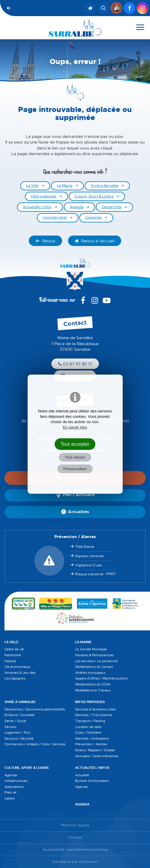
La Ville (32, 186)
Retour (45, 241)
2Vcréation (88, 862)
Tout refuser (75, 457)
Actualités (75, 512)
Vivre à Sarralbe (104, 186)
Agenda (77, 207)
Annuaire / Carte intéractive (97, 756)
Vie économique (17, 667)
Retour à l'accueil (95, 241)
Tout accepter (75, 444)
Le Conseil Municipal (91, 649)
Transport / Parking (90, 721)
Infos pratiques (44, 196)
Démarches (112, 207)
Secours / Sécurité (19, 738)
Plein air (11, 792)
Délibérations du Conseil (94, 667)
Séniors (10, 727)
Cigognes (93, 218)
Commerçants (55, 218)
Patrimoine (13, 655)
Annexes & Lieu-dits (20, 673)
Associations (14, 787)
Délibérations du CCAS (93, 684)
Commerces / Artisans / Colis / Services (35, 744)
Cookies (75, 837)
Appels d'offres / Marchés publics (101, 678)
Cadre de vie (14, 649)
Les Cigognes (15, 678)
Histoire (10, 661)
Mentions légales (75, 825)
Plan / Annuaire (75, 495)
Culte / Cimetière (88, 733)
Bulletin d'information (92, 781)
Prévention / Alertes (91, 744)
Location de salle (88, 727)
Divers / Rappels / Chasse (95, 750)
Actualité (82, 775)
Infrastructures (16, 781)
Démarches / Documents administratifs (35, 709)
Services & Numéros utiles (95, 709)
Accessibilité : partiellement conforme (75, 850)
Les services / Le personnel (97, 661)
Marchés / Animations (92, 738)
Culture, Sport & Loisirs (94, 196)
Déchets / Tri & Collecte (94, 715)
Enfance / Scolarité (19, 715)
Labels (10, 798)
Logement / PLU (17, 733)
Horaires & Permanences (94, 655)
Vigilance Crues (89, 565)
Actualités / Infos (37, 207)
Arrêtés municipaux (90, 673)
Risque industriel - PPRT (95, 574)
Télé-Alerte (85, 547)
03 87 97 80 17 (75, 364)
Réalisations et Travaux (93, 690)
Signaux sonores (89, 556)
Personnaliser (75, 469)
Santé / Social (15, 721)
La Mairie (65, 186)
